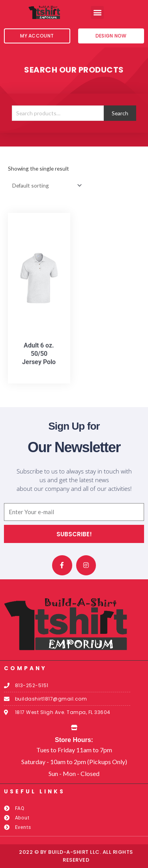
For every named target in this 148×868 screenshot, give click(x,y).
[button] (97, 12)
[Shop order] (45, 185)
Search (120, 113)
